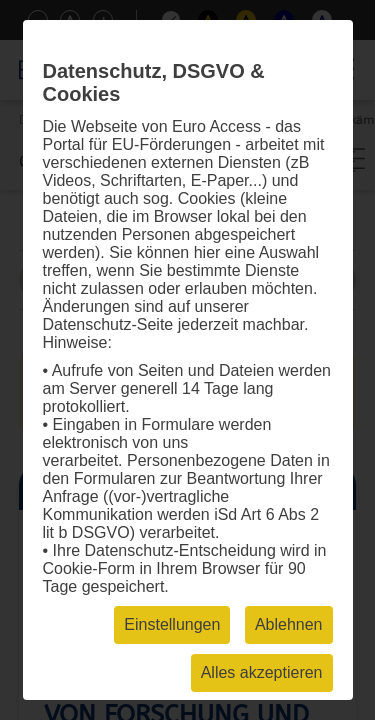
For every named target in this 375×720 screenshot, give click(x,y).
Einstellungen (172, 624)
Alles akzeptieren (262, 672)
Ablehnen (289, 624)
